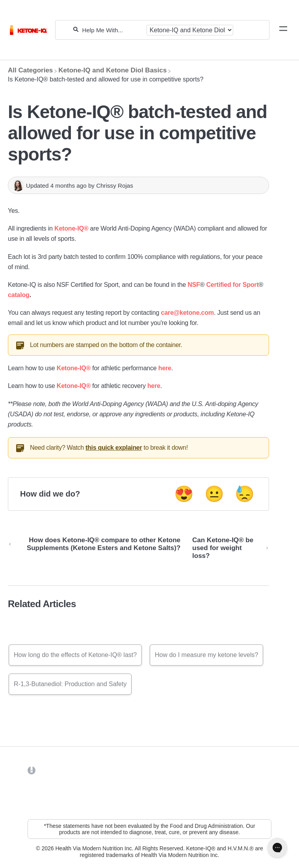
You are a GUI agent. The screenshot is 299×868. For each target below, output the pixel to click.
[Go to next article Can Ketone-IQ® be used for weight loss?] (228, 548)
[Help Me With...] (112, 30)
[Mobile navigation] (283, 30)
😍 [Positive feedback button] (184, 494)
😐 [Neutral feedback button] (214, 494)
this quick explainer (114, 448)
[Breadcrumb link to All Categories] (30, 70)
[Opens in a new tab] (32, 770)
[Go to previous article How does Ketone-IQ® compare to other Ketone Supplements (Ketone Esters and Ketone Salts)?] (97, 548)
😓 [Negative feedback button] (245, 494)
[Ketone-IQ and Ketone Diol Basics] (112, 70)
